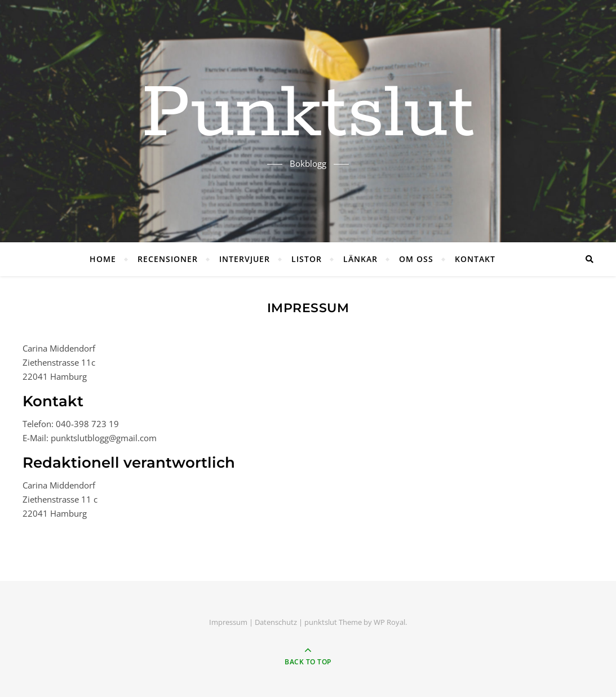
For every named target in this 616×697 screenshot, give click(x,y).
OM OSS (416, 259)
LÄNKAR (360, 259)
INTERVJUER (245, 259)
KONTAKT (475, 259)
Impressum (228, 622)
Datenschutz (276, 622)
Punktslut (308, 114)
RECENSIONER (168, 259)
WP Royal (389, 622)
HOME (103, 259)
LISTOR (307, 259)
